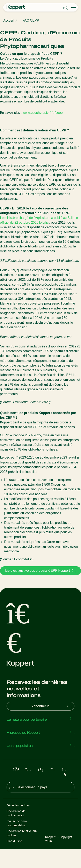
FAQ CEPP (31, 20)
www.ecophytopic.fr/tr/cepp (43, 113)
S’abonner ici (52, 706)
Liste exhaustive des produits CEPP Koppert (40, 571)
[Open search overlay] (66, 8)
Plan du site (14, 841)
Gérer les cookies (18, 805)
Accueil (8, 20)
